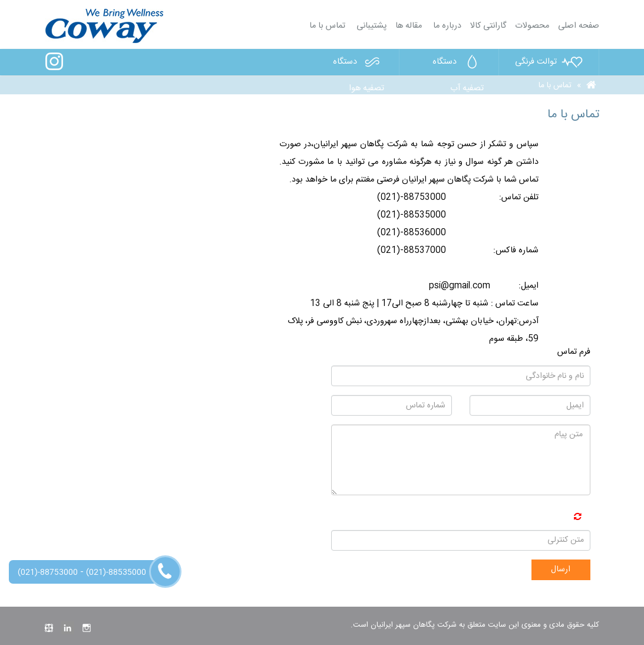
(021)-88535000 (116, 572)
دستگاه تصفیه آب (458, 65)
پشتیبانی (370, 26)
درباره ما (446, 26)
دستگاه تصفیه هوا (359, 65)
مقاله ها (409, 26)
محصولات (532, 26)
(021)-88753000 (48, 572)
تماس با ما (327, 26)
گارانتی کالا (488, 26)
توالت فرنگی (549, 62)
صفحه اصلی (579, 26)
